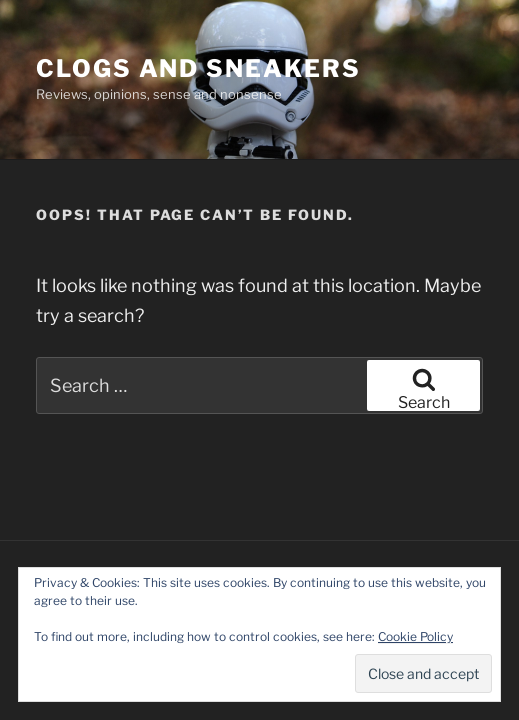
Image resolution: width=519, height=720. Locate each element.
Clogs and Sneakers (198, 68)
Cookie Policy (415, 636)
